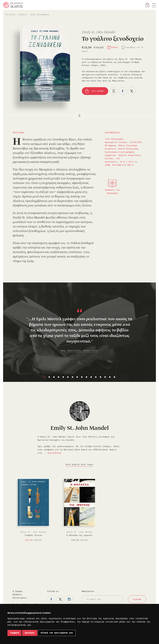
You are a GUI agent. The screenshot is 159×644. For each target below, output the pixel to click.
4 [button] (59, 377)
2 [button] (49, 377)
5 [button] (63, 377)
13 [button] (100, 377)
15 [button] (110, 377)
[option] (79, 322)
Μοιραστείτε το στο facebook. (123, 91)
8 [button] (77, 377)
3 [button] (54, 377)
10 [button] (86, 377)
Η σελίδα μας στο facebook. (51, 599)
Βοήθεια (17, 595)
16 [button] (114, 377)
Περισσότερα (54, 453)
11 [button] (91, 377)
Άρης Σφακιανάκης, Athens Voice (79, 351)
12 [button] (96, 377)
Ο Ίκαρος (18, 591)
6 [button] (68, 377)
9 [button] (82, 377)
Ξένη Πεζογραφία (40, 15)
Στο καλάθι (98, 91)
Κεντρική (10, 15)
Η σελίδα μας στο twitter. (60, 599)
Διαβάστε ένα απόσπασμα (112, 192)
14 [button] (105, 377)
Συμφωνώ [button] (14, 633)
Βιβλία (23, 15)
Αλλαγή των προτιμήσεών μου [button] (57, 633)
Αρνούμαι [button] (30, 633)
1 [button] (45, 377)
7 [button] (73, 377)
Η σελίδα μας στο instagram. (69, 599)
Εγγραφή (137, 599)
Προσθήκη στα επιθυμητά (114, 91)
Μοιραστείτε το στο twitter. (132, 91)
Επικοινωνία (20, 598)
